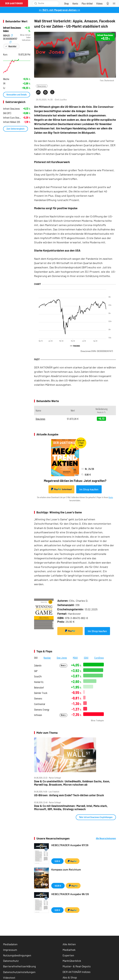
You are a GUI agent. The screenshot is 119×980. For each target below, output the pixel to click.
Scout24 (38, 676)
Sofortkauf (61, 489)
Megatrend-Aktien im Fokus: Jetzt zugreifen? (75, 481)
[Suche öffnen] (36, 3)
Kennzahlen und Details (17, 94)
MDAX (75, 658)
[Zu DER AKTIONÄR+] (87, 3)
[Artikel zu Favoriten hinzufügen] (52, 92)
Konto (111, 497)
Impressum (10, 950)
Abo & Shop (70, 977)
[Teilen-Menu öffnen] (38, 92)
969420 (8, 35)
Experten (68, 955)
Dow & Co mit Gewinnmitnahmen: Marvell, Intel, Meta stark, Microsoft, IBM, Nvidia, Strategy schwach (71, 807)
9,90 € (57, 861)
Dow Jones (62, 658)
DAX (36, 658)
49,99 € (58, 886)
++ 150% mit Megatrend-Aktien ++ (59, 10)
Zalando (38, 665)
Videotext (9, 978)
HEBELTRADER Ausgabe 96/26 (70, 894)
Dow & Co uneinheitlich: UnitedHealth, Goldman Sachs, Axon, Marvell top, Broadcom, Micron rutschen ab (72, 783)
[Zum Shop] (66, 3)
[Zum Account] (75, 3)
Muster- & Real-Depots (77, 966)
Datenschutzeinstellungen (19, 972)
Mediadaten (10, 944)
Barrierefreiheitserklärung (19, 966)
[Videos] (99, 3)
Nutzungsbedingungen (17, 955)
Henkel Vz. (39, 682)
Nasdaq (47, 658)
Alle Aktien (69, 944)
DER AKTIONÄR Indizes (77, 972)
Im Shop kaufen (89, 489)
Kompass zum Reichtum (66, 869)
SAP (36, 671)
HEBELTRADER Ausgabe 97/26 (70, 845)
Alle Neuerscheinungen (106, 838)
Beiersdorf (39, 687)
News (63, 665)
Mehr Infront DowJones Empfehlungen (96, 817)
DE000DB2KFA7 (10, 38)
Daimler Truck (41, 693)
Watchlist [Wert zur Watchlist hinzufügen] (12, 46)
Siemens (38, 698)
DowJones (42, 86)
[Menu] (115, 3)
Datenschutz (11, 961)
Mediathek (69, 950)
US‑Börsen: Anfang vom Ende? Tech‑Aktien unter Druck (69, 795)
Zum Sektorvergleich (15, 129)
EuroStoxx (99, 658)
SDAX (86, 658)
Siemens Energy (42, 710)
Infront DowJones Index (12, 29)
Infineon (38, 715)
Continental (40, 704)
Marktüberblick (72, 961)
